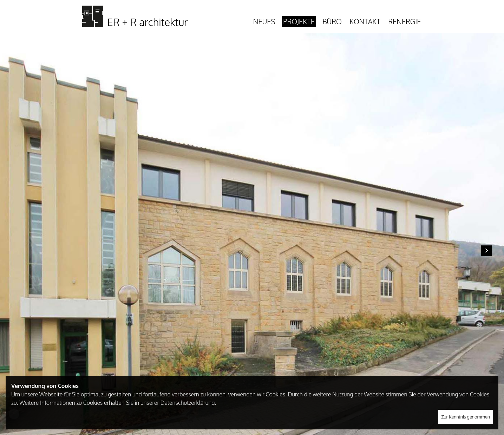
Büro (332, 21)
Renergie (404, 21)
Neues (264, 21)
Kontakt (365, 21)
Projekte (299, 21)
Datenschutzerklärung (188, 403)
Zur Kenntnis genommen (466, 417)
